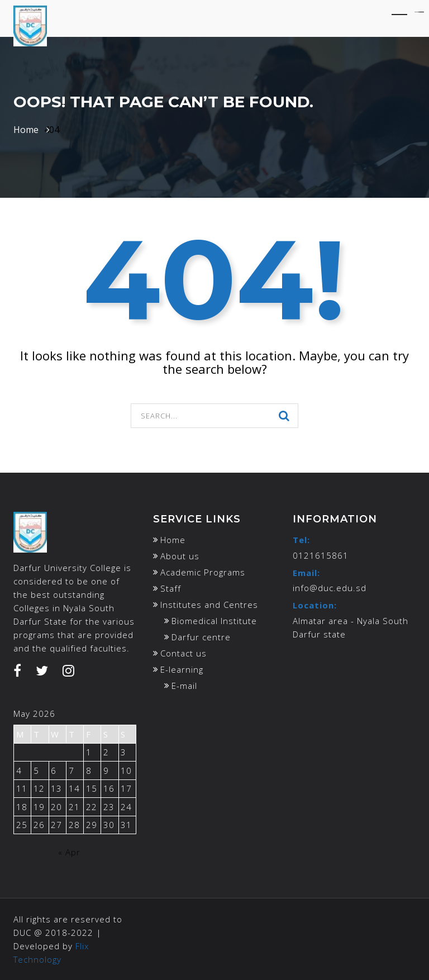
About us (180, 556)
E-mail (184, 686)
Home (26, 130)
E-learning (182, 669)
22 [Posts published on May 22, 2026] (92, 807)
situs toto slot (422, 12)
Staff (171, 588)
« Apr (69, 852)
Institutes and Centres (209, 605)
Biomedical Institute (214, 621)
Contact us (183, 653)
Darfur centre (201, 637)
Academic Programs (203, 572)
